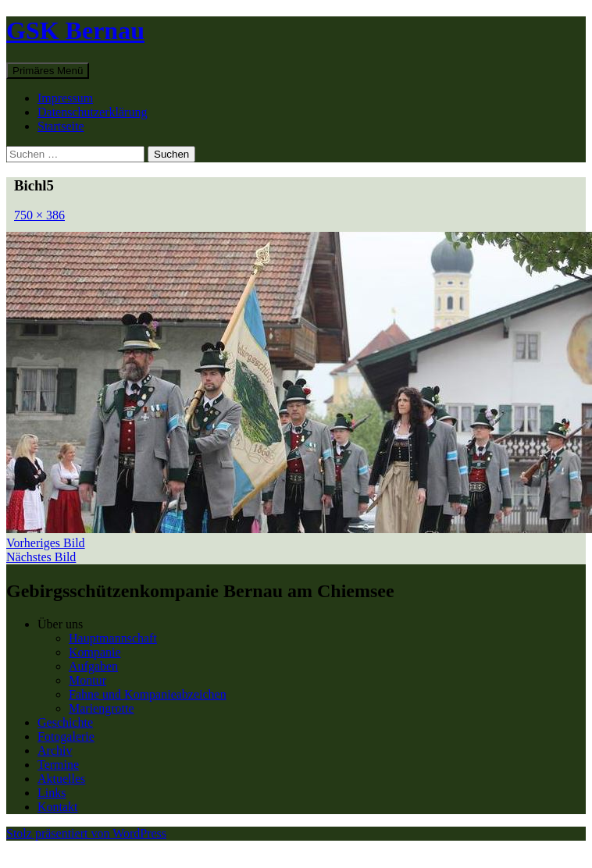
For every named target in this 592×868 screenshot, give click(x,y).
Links (52, 793)
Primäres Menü (48, 71)
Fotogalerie (66, 736)
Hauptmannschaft (113, 638)
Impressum (65, 98)
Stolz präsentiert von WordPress (86, 833)
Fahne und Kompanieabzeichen (148, 694)
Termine (58, 765)
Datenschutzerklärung (92, 112)
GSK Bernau (75, 30)
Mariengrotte (102, 708)
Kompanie (95, 652)
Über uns (60, 624)
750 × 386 (39, 215)
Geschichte (65, 722)
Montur (87, 680)
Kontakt (58, 807)
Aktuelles (61, 779)
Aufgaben (93, 666)
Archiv (55, 751)
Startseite (61, 126)
